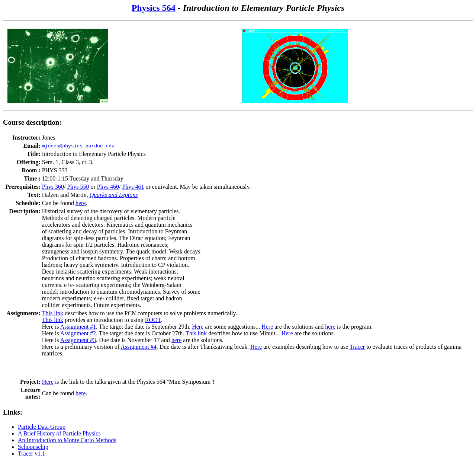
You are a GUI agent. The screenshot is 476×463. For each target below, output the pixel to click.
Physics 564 (154, 8)
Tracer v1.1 (31, 454)
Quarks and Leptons (114, 195)
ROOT (153, 320)
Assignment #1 (78, 327)
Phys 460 (108, 187)
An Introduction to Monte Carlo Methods (67, 440)
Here (198, 327)
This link (53, 313)
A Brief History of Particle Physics (59, 433)
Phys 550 (78, 187)
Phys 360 (53, 187)
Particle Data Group (42, 427)
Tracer (357, 347)
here (81, 203)
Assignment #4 (138, 347)
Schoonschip (33, 447)
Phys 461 (133, 187)
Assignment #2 (78, 333)
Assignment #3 (78, 340)
